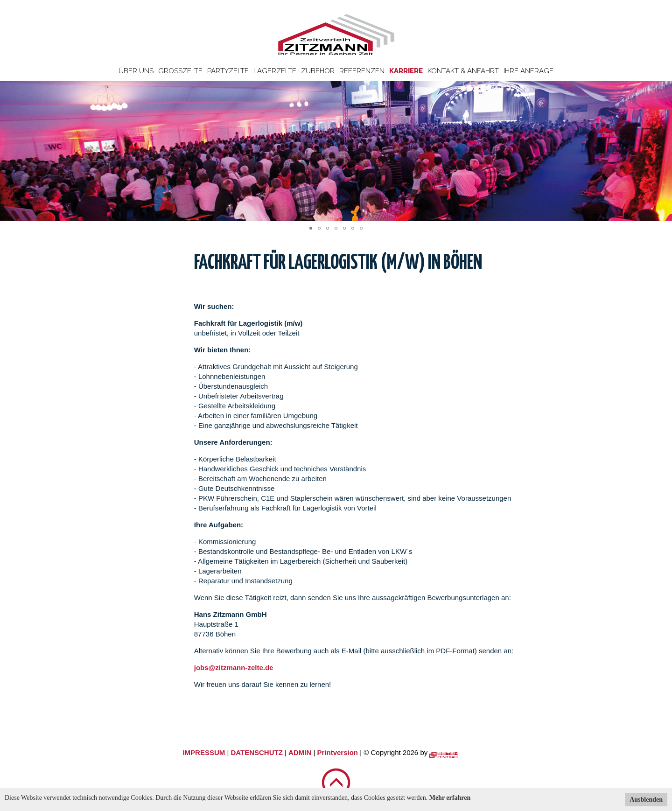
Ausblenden (646, 800)
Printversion (338, 752)
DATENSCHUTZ (256, 752)
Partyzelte (228, 71)
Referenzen (362, 71)
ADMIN (300, 752)
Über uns (136, 71)
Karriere (406, 71)
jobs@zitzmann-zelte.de (234, 668)
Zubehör (318, 71)
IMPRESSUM (204, 752)
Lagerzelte (275, 71)
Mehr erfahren (450, 798)
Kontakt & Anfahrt (463, 71)
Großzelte (180, 71)
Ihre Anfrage (528, 71)
